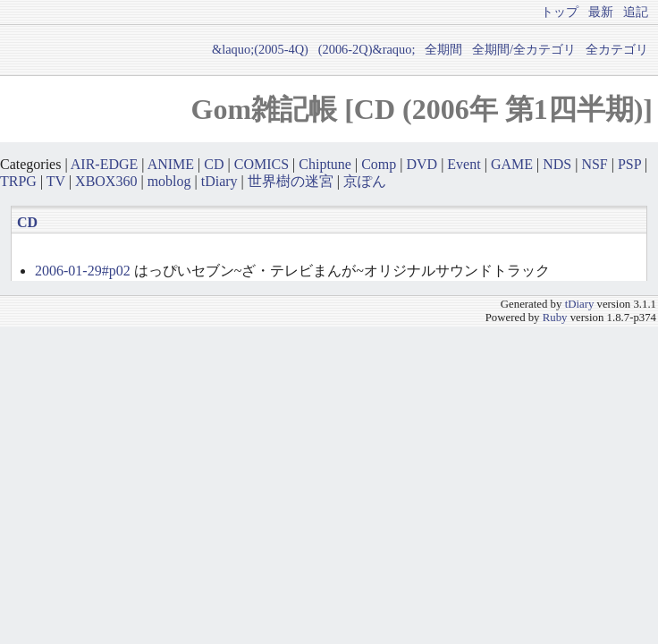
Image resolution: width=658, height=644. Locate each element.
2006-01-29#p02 (83, 271)
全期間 (443, 49)
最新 (601, 12)
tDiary (219, 181)
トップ (560, 12)
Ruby (555, 318)
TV (56, 181)
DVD (422, 164)
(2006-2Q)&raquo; (367, 49)
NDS (557, 164)
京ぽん (365, 181)
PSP (629, 164)
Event (464, 164)
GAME (512, 164)
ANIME (171, 164)
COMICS (262, 164)
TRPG (18, 181)
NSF (594, 164)
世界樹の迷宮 (291, 181)
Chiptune (325, 164)
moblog (169, 181)
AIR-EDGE (105, 164)
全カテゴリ (617, 49)
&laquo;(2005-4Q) (260, 49)
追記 (636, 12)
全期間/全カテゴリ (524, 49)
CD (214, 164)
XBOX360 (106, 181)
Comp (379, 164)
